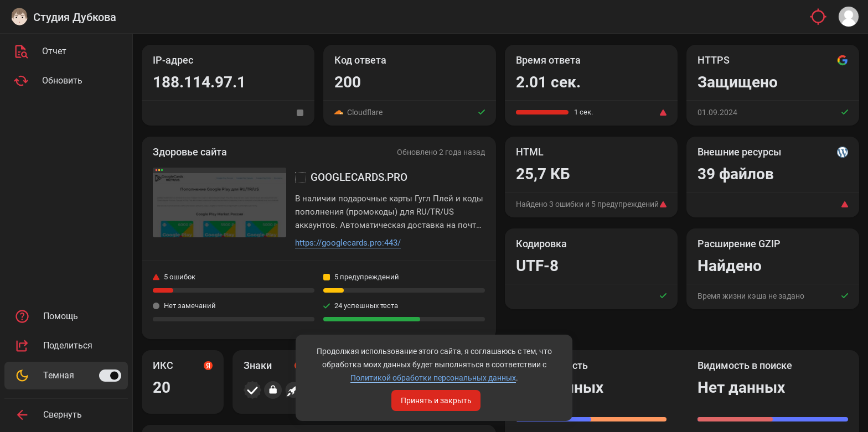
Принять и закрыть (436, 400)
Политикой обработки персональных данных (433, 378)
